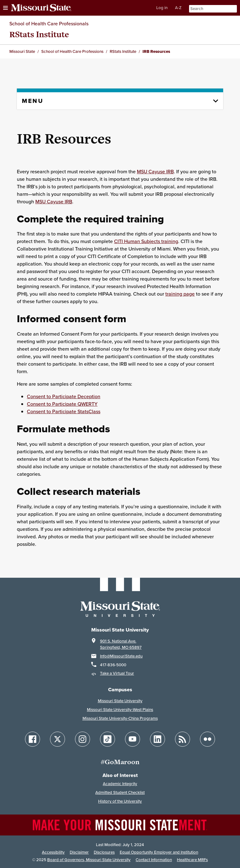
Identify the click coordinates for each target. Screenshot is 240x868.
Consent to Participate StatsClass (64, 411)
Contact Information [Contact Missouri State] (154, 860)
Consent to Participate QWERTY (62, 404)
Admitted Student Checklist (120, 792)
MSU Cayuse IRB (155, 171)
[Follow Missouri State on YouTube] (132, 739)
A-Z (178, 8)
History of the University (120, 801)
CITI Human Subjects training (146, 241)
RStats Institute (39, 34)
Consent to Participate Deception (64, 396)
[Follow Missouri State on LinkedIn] (157, 739)
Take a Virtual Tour (117, 673)
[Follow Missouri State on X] (57, 739)
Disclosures (104, 852)
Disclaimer (79, 852)
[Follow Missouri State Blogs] (182, 739)
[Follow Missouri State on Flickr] (207, 739)
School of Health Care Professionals (49, 23)
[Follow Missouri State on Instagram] (82, 739)
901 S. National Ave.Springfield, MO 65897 (121, 644)
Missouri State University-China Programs (120, 718)
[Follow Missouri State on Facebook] (32, 739)
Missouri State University (120, 701)
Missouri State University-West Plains (120, 710)
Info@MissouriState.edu (121, 656)
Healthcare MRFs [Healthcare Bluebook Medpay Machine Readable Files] (192, 860)
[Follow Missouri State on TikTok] (107, 739)
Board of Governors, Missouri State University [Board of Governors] (89, 860)
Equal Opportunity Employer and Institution (159, 852)
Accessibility (53, 852)
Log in (162, 8)
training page (180, 294)
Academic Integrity (120, 784)
